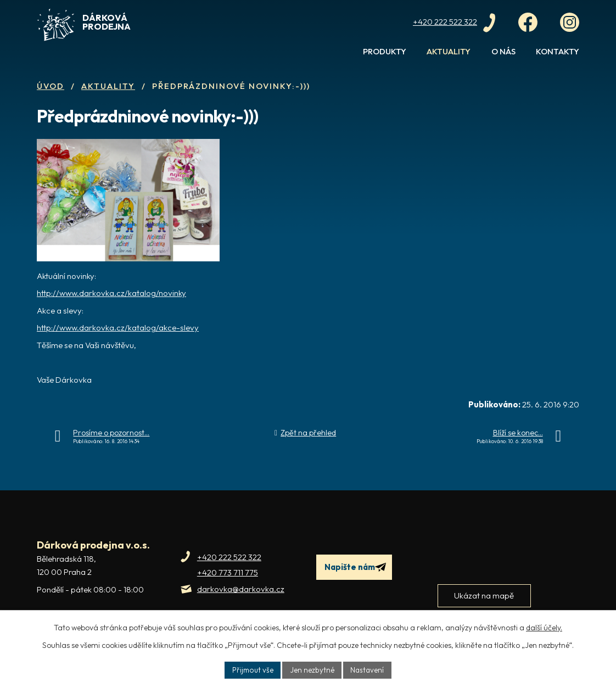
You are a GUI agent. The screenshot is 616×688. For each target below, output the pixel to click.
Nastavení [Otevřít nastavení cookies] (369, 669)
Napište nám (357, 568)
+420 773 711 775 (228, 572)
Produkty (385, 51)
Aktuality (449, 51)
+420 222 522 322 (229, 557)
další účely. (544, 627)
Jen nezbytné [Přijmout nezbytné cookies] (312, 669)
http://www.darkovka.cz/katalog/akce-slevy (118, 328)
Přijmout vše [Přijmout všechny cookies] (251, 669)
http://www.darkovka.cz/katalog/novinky (111, 293)
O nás (503, 51)
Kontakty (558, 51)
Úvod (336, 56)
